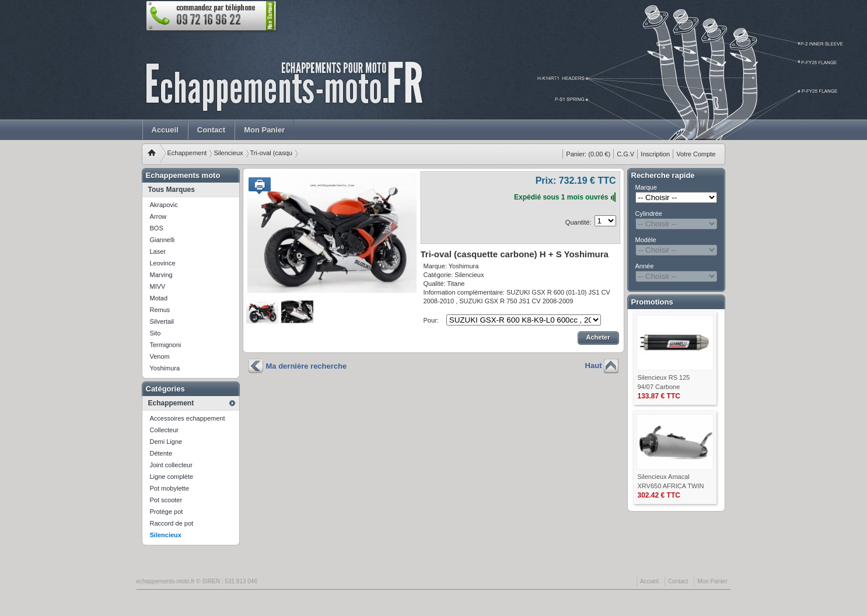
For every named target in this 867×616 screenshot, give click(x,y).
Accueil (165, 130)
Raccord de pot (172, 523)
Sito (155, 333)
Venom (160, 356)
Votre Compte (696, 154)
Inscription (655, 154)
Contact (211, 130)
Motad (159, 298)
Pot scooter (166, 500)
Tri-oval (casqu (271, 153)
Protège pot (167, 512)
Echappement (187, 153)
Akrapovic (164, 205)
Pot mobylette (169, 488)
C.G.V (625, 154)
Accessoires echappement (188, 418)
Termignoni (166, 345)
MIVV (158, 286)
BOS (157, 228)
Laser (158, 251)
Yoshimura (165, 368)
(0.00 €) (588, 154)
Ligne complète (172, 477)
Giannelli (162, 240)
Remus (160, 310)
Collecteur (165, 430)
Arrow (158, 216)
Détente (161, 453)
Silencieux (228, 153)
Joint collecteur (171, 465)
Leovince (163, 263)
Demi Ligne (166, 442)
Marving (161, 275)
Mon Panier (264, 130)
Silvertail (162, 321)
